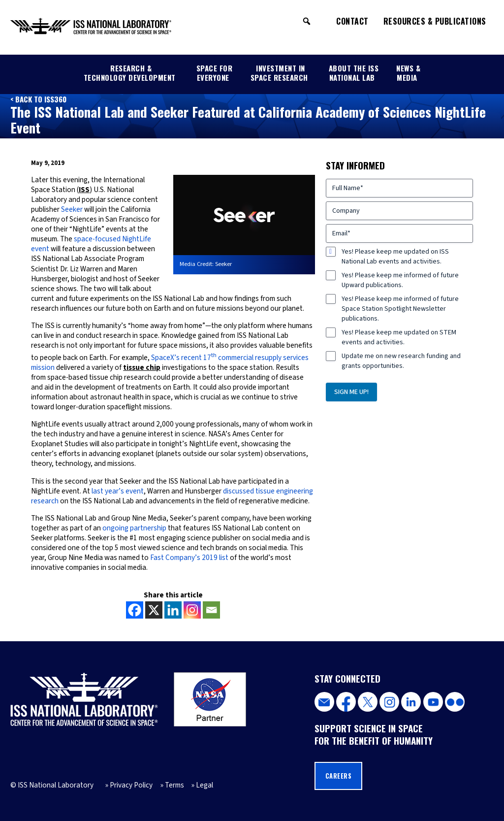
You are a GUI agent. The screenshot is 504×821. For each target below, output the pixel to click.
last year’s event (118, 491)
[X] (154, 610)
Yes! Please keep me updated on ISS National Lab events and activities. (395, 257)
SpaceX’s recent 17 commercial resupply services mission (170, 362)
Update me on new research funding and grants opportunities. (401, 361)
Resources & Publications (435, 21)
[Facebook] (135, 610)
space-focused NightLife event (91, 244)
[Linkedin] (173, 610)
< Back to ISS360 (38, 99)
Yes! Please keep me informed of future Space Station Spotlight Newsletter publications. (400, 309)
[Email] (211, 610)
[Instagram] (192, 610)
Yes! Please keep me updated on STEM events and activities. (399, 337)
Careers (339, 776)
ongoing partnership (134, 528)
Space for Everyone (215, 73)
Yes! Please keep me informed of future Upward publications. (400, 280)
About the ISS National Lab (354, 73)
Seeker (72, 209)
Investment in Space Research (279, 73)
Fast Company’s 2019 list (189, 558)
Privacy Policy (131, 785)
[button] (307, 21)
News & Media (408, 73)
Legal (205, 785)
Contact (352, 21)
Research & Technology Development (130, 73)
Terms (174, 785)
